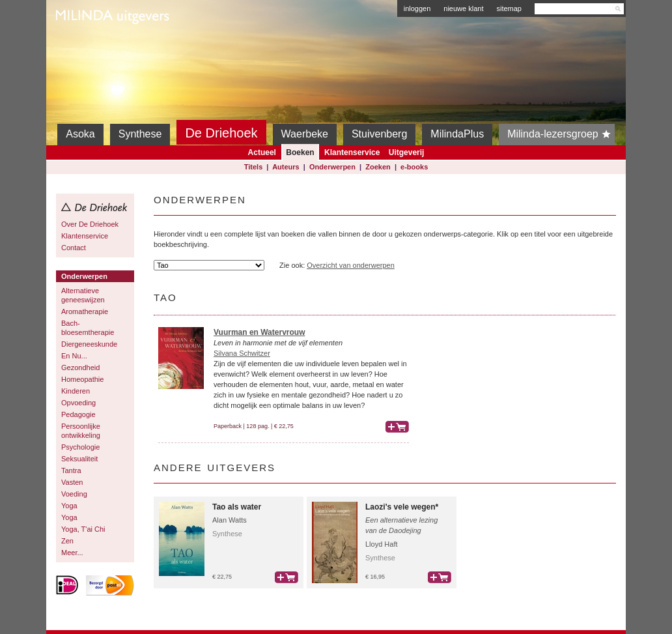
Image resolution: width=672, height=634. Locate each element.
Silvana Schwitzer (242, 353)
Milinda (83, 47)
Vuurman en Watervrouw (259, 332)
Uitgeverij (407, 152)
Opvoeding (78, 403)
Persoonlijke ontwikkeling (81, 431)
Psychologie (80, 447)
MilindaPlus (457, 134)
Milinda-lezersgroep (561, 134)
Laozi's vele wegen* (402, 507)
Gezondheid (80, 367)
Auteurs (286, 167)
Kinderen (76, 391)
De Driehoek (221, 133)
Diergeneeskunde (89, 344)
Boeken (300, 152)
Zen (67, 541)
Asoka (80, 134)
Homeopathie (82, 379)
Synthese (140, 134)
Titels (254, 167)
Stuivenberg (379, 134)
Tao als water (237, 507)
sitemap (509, 8)
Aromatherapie (85, 311)
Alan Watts (230, 520)
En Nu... (74, 356)
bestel (397, 427)
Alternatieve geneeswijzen (83, 295)
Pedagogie (78, 414)
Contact (74, 248)
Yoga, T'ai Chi (83, 529)
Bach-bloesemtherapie (88, 328)
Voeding (74, 494)
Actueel (262, 152)
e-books (414, 167)
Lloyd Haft (382, 544)
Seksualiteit (79, 459)
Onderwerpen (332, 167)
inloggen (417, 8)
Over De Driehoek (90, 224)
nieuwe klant (463, 8)
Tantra (71, 470)
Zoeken (378, 167)
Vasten (72, 482)
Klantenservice (352, 152)
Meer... (72, 553)
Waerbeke (305, 134)
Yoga (69, 506)
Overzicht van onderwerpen (351, 265)
